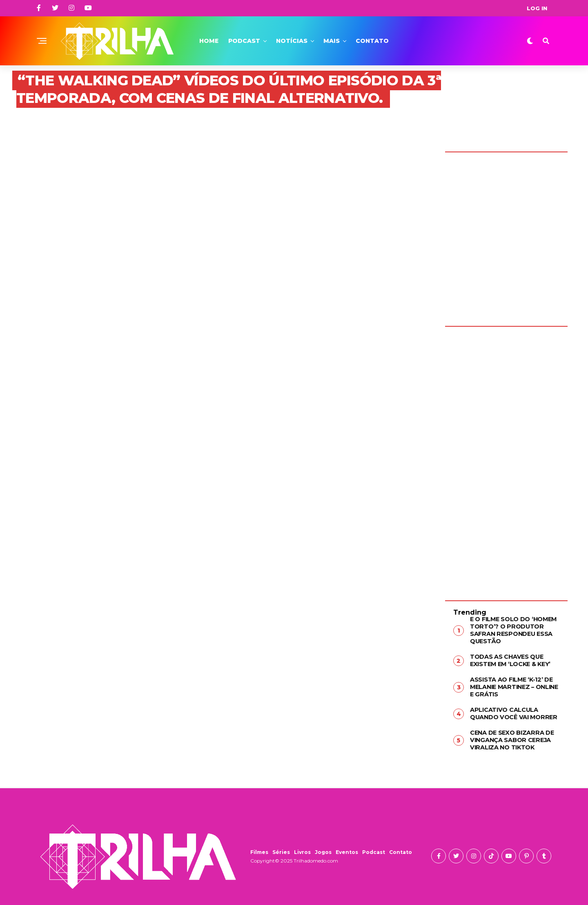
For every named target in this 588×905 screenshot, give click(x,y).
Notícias (292, 41)
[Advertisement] (506, 457)
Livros (302, 849)
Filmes (259, 849)
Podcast (244, 41)
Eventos (347, 849)
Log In (537, 8)
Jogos (323, 849)
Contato (372, 41)
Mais (332, 41)
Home (209, 41)
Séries (281, 849)
